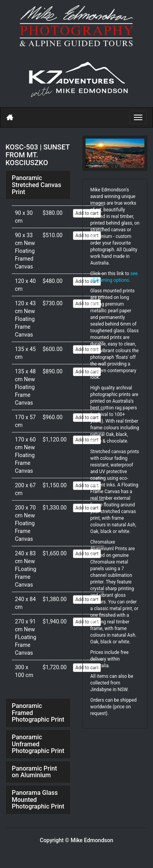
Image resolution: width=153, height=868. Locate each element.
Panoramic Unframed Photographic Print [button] (38, 744)
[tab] (38, 185)
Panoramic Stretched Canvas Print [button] (36, 185)
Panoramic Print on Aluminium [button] (34, 772)
